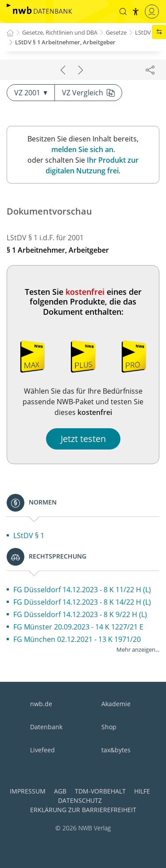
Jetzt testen (83, 439)
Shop (109, 727)
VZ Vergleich (88, 93)
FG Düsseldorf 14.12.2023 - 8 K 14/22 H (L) (82, 602)
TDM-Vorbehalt (100, 791)
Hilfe (142, 791)
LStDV (143, 32)
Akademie (116, 704)
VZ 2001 (31, 93)
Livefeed (42, 750)
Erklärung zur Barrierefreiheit (83, 810)
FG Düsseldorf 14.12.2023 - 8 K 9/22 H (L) (80, 614)
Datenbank (46, 727)
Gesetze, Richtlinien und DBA (60, 32)
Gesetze (116, 32)
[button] (123, 12)
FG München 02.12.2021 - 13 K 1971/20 (77, 639)
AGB (60, 791)
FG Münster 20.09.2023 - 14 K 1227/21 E (78, 627)
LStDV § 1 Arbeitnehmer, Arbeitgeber (65, 42)
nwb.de (41, 704)
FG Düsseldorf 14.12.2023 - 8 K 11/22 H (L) (82, 590)
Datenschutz (80, 800)
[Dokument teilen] (150, 70)
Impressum (28, 791)
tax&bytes (116, 750)
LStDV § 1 (29, 536)
